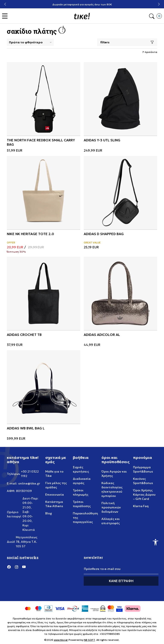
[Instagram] (16, 567)
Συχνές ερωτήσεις (81, 469)
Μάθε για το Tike (54, 474)
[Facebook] (9, 567)
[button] (6, 16)
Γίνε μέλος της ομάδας (56, 485)
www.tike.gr (61, 640)
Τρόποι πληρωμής (81, 492)
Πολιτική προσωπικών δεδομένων (111, 507)
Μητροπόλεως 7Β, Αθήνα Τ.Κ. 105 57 (27, 542)
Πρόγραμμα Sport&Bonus (143, 469)
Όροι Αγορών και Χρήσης (114, 474)
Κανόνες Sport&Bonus (143, 481)
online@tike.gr (29, 483)
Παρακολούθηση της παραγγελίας (85, 518)
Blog (49, 513)
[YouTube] (24, 567)
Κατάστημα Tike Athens (54, 504)
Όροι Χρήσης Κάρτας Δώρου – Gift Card (144, 495)
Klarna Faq (141, 506)
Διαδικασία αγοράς (82, 481)
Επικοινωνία (55, 495)
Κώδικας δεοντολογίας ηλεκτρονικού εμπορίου (112, 489)
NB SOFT (89, 640)
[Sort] (30, 42)
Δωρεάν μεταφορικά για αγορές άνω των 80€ (82, 4)
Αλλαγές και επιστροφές (111, 521)
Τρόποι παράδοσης (82, 504)
